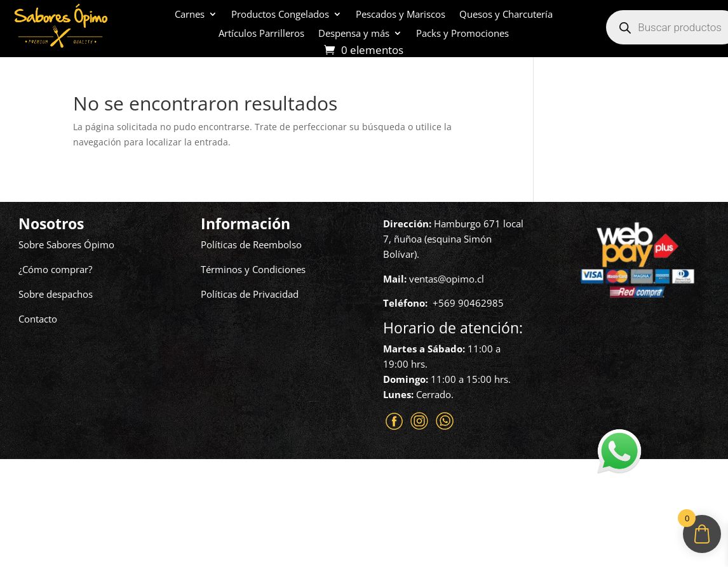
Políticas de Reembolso (251, 244)
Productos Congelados (280, 15)
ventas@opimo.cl (447, 279)
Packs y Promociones (462, 34)
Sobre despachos (56, 294)
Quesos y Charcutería (506, 15)
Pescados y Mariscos (401, 15)
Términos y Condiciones (253, 269)
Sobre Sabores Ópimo (66, 244)
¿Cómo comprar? (55, 269)
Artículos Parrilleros (261, 34)
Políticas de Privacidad (250, 294)
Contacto (38, 319)
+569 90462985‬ (468, 303)
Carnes (190, 15)
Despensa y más (354, 34)
